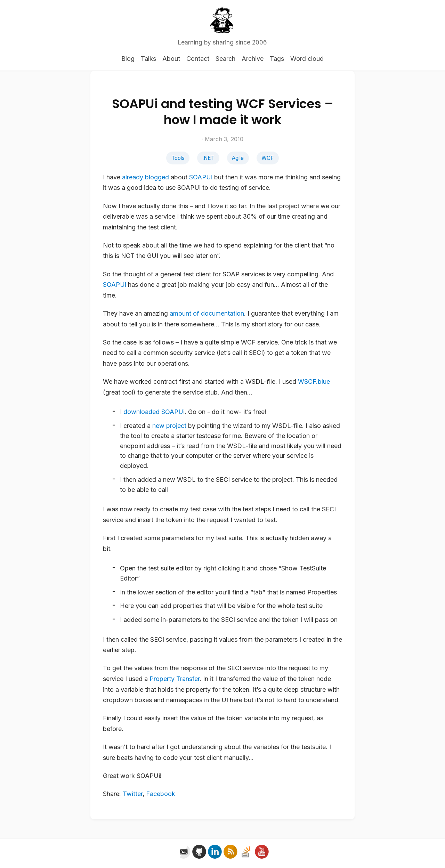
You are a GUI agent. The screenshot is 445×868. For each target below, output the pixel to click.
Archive (253, 59)
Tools (178, 158)
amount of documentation (207, 313)
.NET (208, 158)
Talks (148, 59)
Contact (198, 59)
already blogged (145, 177)
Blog (128, 59)
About (171, 59)
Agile (238, 158)
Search (225, 59)
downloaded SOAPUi (154, 412)
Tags (277, 59)
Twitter (133, 794)
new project (169, 426)
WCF (268, 158)
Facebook (161, 794)
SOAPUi (201, 177)
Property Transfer (175, 679)
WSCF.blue (314, 382)
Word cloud (307, 59)
